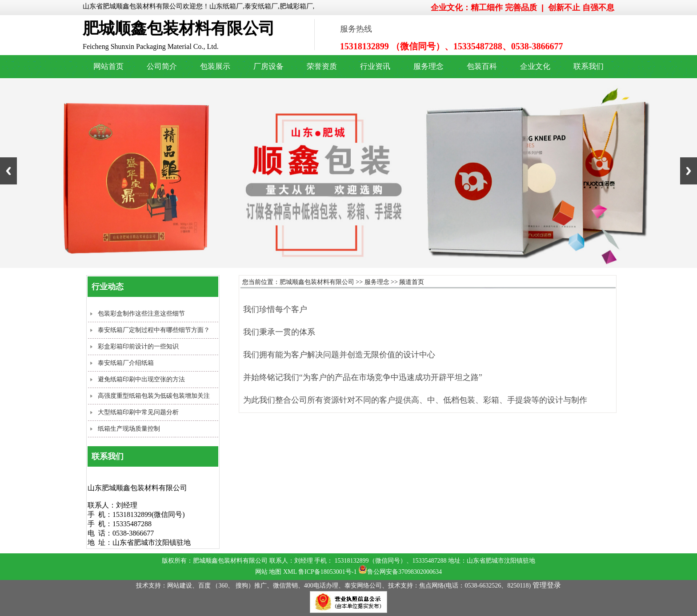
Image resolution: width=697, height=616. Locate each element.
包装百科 (482, 66)
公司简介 (162, 66)
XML (291, 572)
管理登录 (547, 585)
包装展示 (215, 66)
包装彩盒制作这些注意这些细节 (141, 313)
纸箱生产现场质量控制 (129, 428)
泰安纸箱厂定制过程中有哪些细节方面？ (154, 330)
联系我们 (589, 66)
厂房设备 (268, 66)
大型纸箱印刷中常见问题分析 (138, 412)
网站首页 (108, 66)
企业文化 (535, 66)
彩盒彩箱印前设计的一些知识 (138, 346)
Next (689, 171)
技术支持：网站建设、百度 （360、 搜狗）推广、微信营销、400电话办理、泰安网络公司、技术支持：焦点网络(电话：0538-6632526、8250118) (333, 586)
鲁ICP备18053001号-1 (327, 572)
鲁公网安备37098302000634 (400, 572)
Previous (8, 171)
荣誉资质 (322, 66)
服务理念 (429, 66)
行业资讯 (375, 66)
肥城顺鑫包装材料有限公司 (317, 282)
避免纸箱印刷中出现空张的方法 (141, 379)
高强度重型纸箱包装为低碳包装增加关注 (154, 396)
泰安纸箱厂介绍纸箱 (126, 363)
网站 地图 (269, 572)
